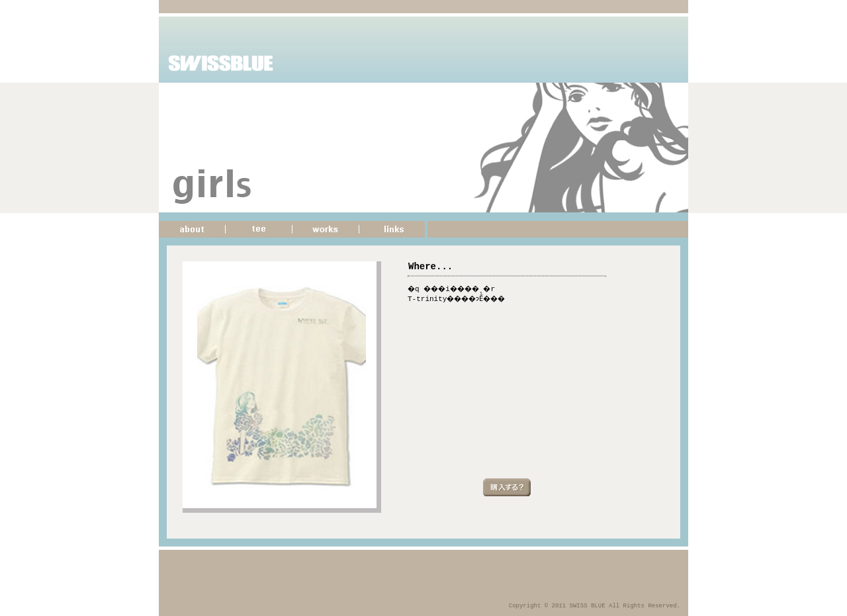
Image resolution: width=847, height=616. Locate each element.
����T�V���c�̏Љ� (259, 229)
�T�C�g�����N (394, 229)
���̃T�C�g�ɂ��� (192, 229)
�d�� (326, 229)
